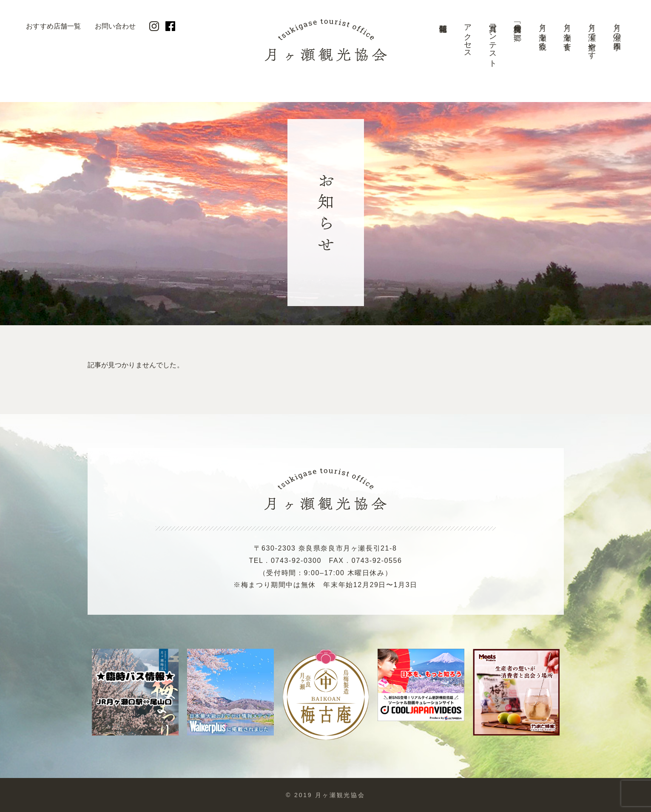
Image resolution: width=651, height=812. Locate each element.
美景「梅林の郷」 (517, 24)
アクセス (468, 37)
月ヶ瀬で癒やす (592, 37)
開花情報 (443, 45)
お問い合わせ (115, 26)
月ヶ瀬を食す (567, 33)
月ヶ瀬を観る (543, 33)
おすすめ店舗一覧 (53, 26)
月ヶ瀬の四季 (617, 28)
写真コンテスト (493, 41)
